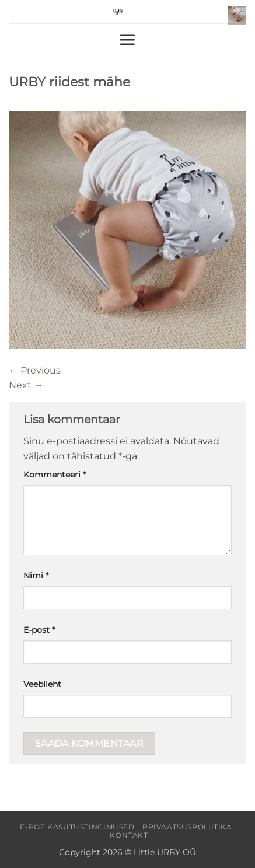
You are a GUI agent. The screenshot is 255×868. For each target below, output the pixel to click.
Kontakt (129, 835)
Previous (35, 370)
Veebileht (42, 684)
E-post (39, 630)
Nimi (36, 576)
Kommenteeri (55, 475)
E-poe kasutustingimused (77, 827)
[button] (237, 15)
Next (26, 385)
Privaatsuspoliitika (187, 827)
